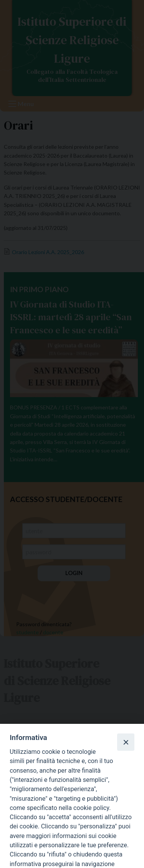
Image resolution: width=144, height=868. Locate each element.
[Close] (126, 742)
